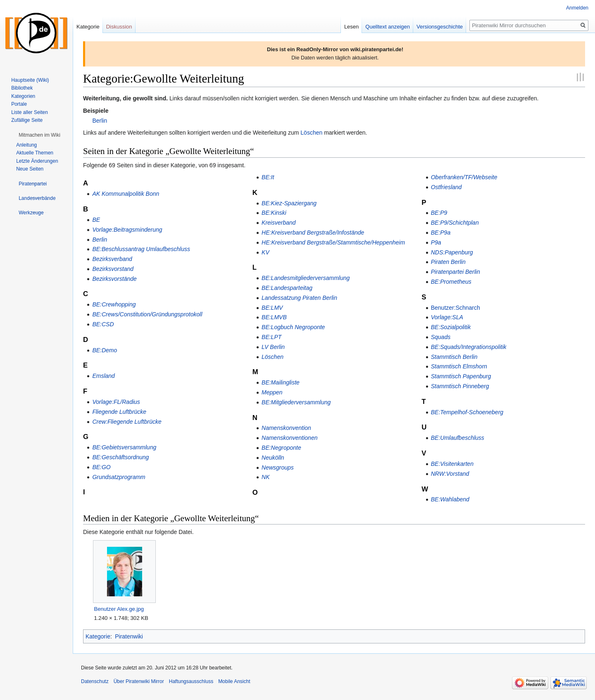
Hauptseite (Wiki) (30, 80)
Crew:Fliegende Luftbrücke (127, 422)
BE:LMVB (274, 317)
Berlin (100, 121)
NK (265, 477)
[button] (39, 135)
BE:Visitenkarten (452, 464)
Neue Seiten (30, 169)
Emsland (103, 376)
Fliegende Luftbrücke (119, 412)
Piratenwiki (129, 636)
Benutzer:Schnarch (456, 308)
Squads (441, 337)
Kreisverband (279, 223)
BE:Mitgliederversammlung (296, 402)
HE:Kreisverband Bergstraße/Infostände (313, 233)
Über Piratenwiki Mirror (139, 681)
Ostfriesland (446, 187)
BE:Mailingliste (281, 382)
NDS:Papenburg (452, 252)
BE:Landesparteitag (287, 288)
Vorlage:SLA (447, 317)
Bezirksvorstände (114, 279)
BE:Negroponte (281, 448)
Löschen (311, 133)
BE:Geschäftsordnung (120, 457)
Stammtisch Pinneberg (460, 386)
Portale (19, 104)
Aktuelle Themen (35, 153)
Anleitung (26, 145)
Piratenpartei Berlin (456, 272)
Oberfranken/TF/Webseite (464, 177)
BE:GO (101, 467)
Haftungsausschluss (191, 681)
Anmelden (577, 8)
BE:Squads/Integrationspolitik (469, 347)
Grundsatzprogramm (119, 477)
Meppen (272, 392)
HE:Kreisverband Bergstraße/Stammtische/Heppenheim (333, 242)
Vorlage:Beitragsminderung (127, 230)
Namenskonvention (286, 428)
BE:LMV (272, 308)
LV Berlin (273, 347)
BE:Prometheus (451, 282)
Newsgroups (278, 467)
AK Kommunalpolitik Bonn (126, 194)
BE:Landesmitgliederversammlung (306, 278)
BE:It (268, 177)
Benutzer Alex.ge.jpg (119, 609)
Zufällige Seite (27, 120)
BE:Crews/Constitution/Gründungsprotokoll (147, 314)
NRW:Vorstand (450, 474)
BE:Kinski (274, 213)
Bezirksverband (112, 259)
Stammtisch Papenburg (461, 376)
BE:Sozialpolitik (451, 327)
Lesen (351, 27)
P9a (436, 242)
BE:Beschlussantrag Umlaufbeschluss (141, 249)
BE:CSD (103, 324)
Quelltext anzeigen (388, 27)
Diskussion (119, 27)
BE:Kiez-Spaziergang (289, 203)
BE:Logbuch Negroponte (293, 327)
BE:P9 (439, 213)
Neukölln (273, 458)
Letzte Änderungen (37, 161)
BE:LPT (271, 337)
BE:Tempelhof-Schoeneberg (467, 412)
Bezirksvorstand (113, 269)
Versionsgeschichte (440, 27)
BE (96, 220)
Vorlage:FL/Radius (116, 402)
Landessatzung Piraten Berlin (299, 298)
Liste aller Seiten (30, 112)
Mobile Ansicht (234, 681)
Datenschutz (95, 681)
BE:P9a (441, 233)
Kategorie (98, 636)
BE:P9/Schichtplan (455, 223)
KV (265, 252)
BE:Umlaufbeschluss (458, 438)
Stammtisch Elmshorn (459, 366)
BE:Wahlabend (450, 499)
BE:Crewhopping (114, 304)
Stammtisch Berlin (454, 357)
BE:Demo (105, 350)
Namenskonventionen (289, 438)
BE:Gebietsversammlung (124, 447)
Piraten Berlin (448, 262)
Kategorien (23, 96)
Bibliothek (22, 88)
